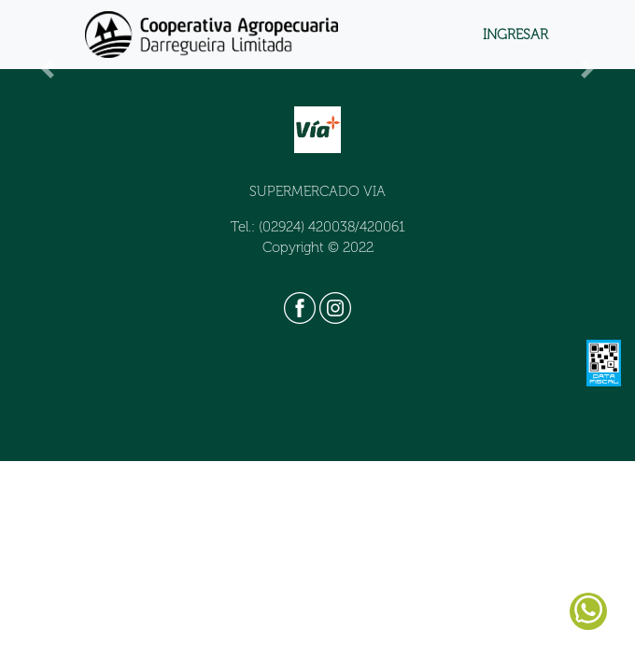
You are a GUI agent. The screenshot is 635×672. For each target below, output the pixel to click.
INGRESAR (515, 35)
